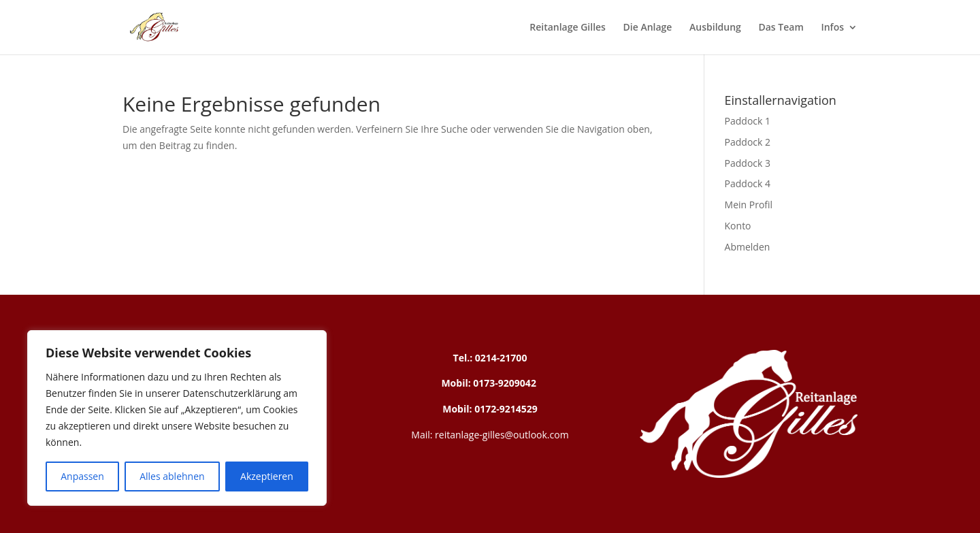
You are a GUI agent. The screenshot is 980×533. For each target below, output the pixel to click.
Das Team (781, 28)
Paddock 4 (748, 183)
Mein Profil (749, 205)
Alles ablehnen (172, 476)
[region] (177, 418)
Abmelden (748, 247)
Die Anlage (648, 28)
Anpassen (82, 476)
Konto (738, 226)
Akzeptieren (267, 476)
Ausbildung (715, 28)
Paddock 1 (748, 121)
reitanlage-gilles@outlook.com (500, 435)
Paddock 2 (748, 142)
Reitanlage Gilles (568, 28)
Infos (832, 28)
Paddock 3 (748, 163)
